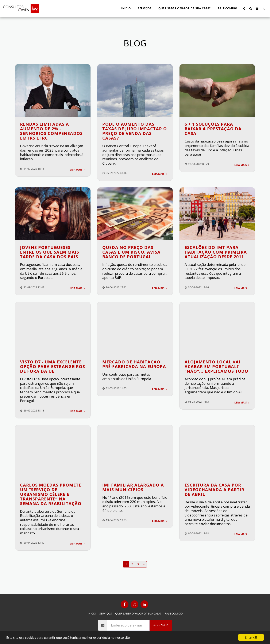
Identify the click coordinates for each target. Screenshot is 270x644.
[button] (244, 8)
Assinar (161, 625)
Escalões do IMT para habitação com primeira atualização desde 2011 (216, 252)
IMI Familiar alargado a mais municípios (133, 487)
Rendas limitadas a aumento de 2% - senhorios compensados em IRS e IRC (51, 131)
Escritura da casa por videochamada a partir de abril (214, 490)
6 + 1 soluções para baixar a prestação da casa (213, 129)
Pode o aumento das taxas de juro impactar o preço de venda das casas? (135, 131)
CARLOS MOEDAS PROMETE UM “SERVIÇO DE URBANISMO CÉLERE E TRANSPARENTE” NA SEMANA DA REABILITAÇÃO (51, 494)
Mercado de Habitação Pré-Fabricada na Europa (134, 364)
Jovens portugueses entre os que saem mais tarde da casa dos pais (50, 252)
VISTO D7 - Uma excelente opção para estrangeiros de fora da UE (53, 366)
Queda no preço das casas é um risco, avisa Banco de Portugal (131, 252)
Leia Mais (78, 170)
